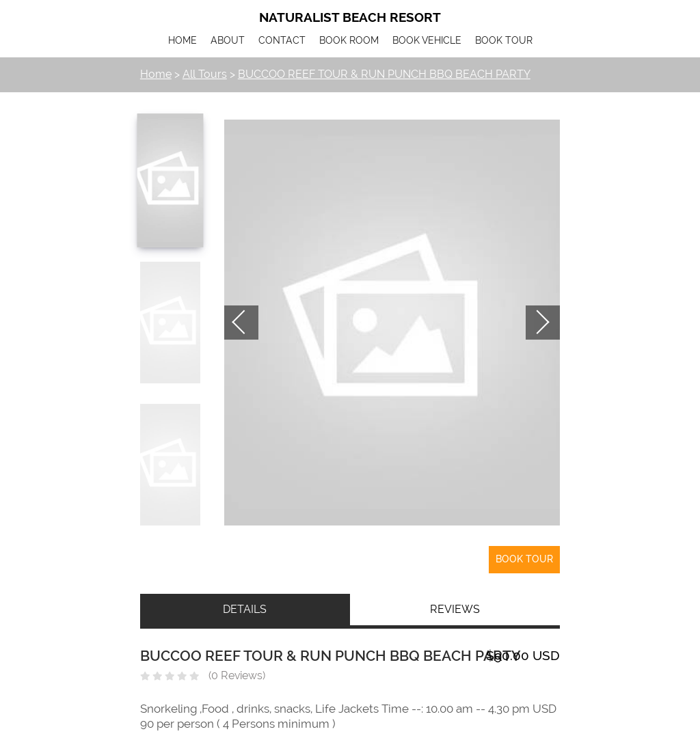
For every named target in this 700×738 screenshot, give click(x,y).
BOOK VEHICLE (427, 41)
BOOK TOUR (504, 41)
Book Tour (524, 559)
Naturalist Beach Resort (350, 17)
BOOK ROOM (349, 41)
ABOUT (228, 41)
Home (156, 74)
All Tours (205, 74)
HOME (183, 41)
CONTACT (282, 41)
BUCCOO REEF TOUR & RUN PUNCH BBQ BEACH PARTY (384, 74)
